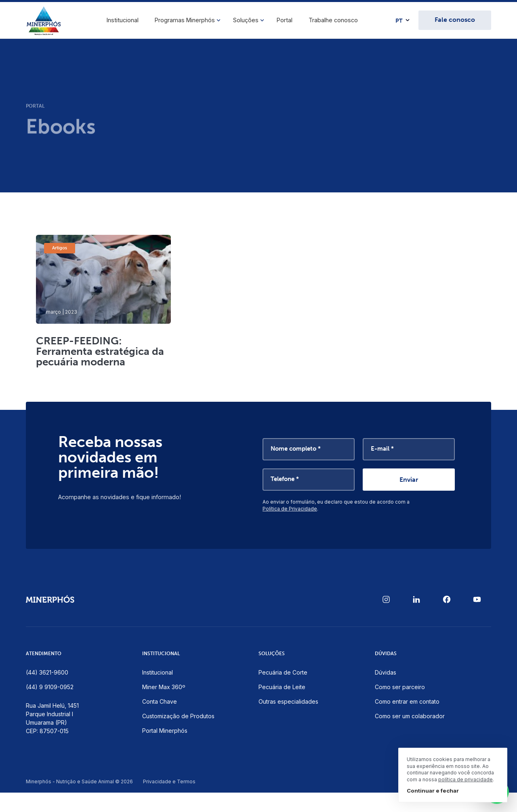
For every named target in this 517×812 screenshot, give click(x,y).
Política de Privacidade (290, 509)
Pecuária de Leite (282, 687)
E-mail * (382, 449)
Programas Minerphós (185, 20)
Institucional (123, 20)
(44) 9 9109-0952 (50, 687)
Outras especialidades (288, 701)
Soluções (246, 20)
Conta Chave (160, 701)
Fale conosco (455, 20)
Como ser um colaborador (410, 716)
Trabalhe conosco (333, 20)
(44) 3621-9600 (47, 672)
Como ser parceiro (400, 687)
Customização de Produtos (178, 716)
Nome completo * (296, 449)
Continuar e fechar (433, 791)
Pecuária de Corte (283, 672)
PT (399, 21)
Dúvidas (386, 672)
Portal (285, 20)
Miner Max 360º (164, 687)
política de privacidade (466, 779)
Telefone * (285, 479)
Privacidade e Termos (169, 782)
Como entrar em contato (407, 701)
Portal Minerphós (165, 731)
